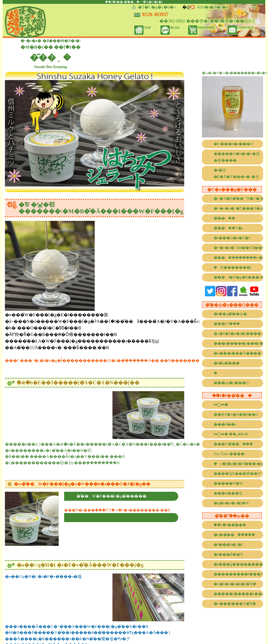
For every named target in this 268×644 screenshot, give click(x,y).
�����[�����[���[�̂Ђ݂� (239, 594)
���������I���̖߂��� (239, 574)
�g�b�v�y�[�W (231, 503)
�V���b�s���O (233, 144)
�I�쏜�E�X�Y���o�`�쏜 (236, 173)
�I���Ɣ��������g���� (239, 564)
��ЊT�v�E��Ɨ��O (236, 415)
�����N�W (228, 483)
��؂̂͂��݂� (221, 405)
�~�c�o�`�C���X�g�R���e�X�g (239, 208)
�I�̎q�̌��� (227, 363)
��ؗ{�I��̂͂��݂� (230, 525)
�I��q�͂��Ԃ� (230, 314)
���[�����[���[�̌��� (239, 343)
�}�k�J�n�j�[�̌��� (238, 334)
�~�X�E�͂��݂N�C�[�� (239, 199)
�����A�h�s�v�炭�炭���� (237, 157)
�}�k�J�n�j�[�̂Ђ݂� (235, 584)
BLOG (175, 28)
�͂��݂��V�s (229, 228)
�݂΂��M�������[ (233, 267)
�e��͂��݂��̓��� (234, 535)
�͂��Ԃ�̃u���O (231, 383)
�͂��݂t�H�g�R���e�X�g (239, 277)
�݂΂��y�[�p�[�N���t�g (238, 464)
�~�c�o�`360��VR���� (239, 248)
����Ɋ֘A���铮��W (237, 474)
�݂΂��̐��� (217, 373)
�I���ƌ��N (228, 554)
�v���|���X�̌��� (237, 353)
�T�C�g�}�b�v (157, 7)
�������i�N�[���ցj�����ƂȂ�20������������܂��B (127, 520)
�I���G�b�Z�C (233, 238)
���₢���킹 (228, 493)
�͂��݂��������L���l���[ (239, 258)
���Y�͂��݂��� (233, 444)
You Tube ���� (229, 454)
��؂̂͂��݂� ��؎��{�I (231, 434)
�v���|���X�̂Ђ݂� (235, 604)
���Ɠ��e (225, 424)
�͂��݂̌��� (227, 324)
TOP (147, 28)
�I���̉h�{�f (228, 545)
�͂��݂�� (224, 218)
